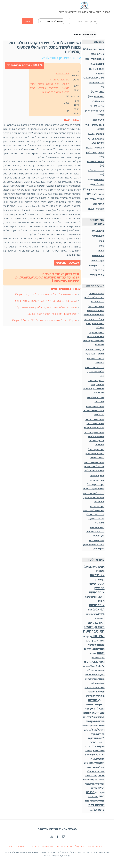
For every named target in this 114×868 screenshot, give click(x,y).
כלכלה (101, 108)
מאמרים (100, 848)
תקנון (11, 848)
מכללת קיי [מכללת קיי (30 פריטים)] (100, 802)
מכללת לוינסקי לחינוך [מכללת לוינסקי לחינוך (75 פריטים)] (95, 786)
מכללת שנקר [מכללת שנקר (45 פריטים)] (90, 802)
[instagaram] (64, 838)
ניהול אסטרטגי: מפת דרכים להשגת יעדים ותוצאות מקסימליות (94, 468)
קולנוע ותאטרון (97, 191)
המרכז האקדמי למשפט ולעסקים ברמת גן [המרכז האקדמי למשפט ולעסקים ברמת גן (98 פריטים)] (96, 740)
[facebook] (58, 838)
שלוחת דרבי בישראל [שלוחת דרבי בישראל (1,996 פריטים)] (96, 809)
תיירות (101, 205)
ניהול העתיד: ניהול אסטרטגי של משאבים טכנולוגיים (93, 412)
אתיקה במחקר (97, 477)
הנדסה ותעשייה (96, 84)
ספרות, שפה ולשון (95, 154)
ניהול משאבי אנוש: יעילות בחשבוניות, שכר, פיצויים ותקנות (94, 425)
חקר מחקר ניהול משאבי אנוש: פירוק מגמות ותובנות (94, 455)
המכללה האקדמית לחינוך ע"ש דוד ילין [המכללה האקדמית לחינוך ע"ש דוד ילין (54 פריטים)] (95, 697)
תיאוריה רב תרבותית (52, 94)
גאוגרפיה (100, 70)
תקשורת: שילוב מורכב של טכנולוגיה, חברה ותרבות (94, 299)
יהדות (101, 103)
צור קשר (90, 848)
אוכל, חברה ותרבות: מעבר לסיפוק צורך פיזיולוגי (94, 325)
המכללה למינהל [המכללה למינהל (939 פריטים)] (94, 731)
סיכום (101, 252)
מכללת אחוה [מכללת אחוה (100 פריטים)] (91, 777)
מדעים (101, 122)
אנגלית (101, 56)
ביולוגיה (100, 65)
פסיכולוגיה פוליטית (49, 90)
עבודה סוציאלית (96, 172)
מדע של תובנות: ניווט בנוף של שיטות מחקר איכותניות (94, 499)
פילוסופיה (99, 181)
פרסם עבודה (86, 35)
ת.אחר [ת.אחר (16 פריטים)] (91, 812)
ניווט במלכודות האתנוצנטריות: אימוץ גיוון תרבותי (93, 546)
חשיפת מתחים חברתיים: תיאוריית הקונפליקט (95, 533)
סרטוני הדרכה (34, 848)
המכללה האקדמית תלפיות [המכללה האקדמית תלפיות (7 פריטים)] (90, 727)
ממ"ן (102, 247)
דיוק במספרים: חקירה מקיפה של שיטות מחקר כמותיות (94, 486)
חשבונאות (99, 98)
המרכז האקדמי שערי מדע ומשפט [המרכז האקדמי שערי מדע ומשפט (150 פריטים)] (95, 756)
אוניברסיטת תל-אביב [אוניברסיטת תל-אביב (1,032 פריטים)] (97, 609)
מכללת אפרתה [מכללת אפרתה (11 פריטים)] (100, 781)
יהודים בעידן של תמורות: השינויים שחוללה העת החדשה (94, 312)
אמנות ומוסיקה (97, 51)
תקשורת (100, 210)
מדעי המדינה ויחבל (94, 113)
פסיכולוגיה (54, 81)
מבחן (102, 242)
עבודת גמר (99, 272)
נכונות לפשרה (53, 86)
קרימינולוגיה (98, 196)
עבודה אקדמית (97, 267)
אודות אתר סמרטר (64, 848)
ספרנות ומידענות (96, 163)
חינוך (102, 93)
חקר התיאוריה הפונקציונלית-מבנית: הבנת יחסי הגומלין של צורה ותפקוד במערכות (94, 516)
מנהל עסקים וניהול (95, 126)
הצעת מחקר (98, 237)
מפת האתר (21, 848)
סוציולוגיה (65, 81)
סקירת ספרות (97, 262)
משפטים (100, 135)
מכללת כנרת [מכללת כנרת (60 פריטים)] (89, 781)
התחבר (69, 35)
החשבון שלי (80, 848)
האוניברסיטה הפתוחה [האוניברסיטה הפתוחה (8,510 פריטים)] (94, 635)
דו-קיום (66, 86)
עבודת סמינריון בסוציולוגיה (32, 279)
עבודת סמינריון (63, 75)
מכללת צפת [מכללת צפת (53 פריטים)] (93, 798)
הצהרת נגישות (48, 848)
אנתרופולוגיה (97, 60)
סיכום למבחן (98, 257)
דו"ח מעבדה (98, 233)
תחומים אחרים (97, 200)
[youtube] (52, 838)
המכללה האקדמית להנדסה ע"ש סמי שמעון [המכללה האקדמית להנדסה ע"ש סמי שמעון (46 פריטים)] (94, 689)
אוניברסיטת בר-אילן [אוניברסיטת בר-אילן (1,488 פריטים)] (97, 587)
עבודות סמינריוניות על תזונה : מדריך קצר (94, 373)
